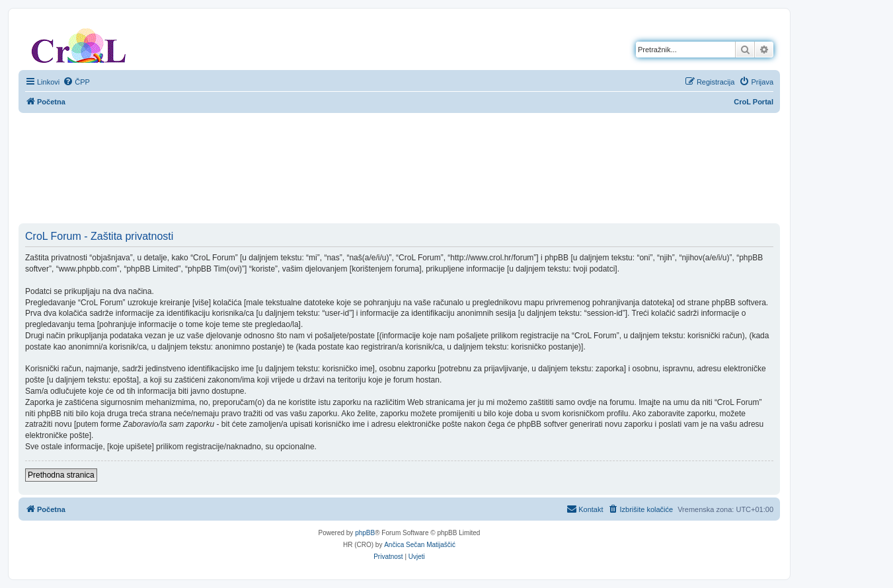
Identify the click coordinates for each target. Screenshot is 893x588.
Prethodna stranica (61, 475)
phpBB (365, 533)
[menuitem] (76, 82)
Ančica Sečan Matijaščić (420, 545)
